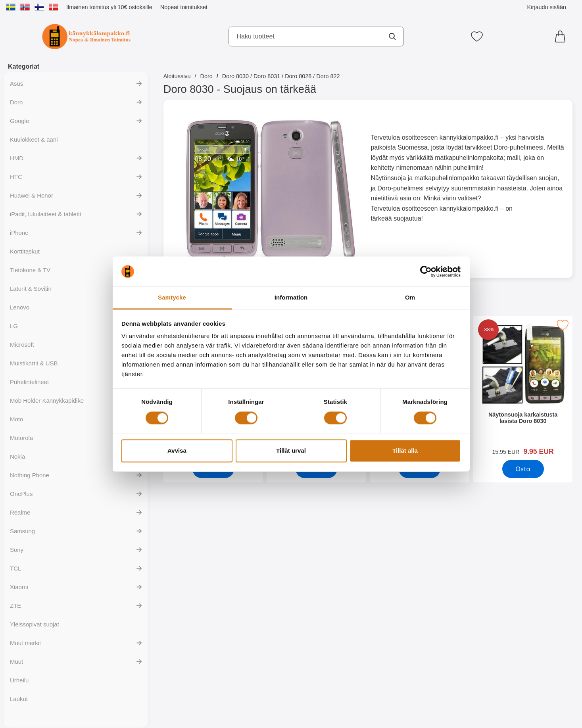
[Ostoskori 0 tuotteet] (562, 36)
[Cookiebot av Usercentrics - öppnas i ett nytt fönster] (426, 271)
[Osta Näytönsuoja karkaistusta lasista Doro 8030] (523, 469)
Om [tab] (410, 298)
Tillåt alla (405, 451)
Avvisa (177, 451)
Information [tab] (291, 298)
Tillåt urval (291, 451)
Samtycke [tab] (172, 298)
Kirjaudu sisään (547, 7)
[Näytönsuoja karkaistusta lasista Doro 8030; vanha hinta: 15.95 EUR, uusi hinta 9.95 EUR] (522, 388)
